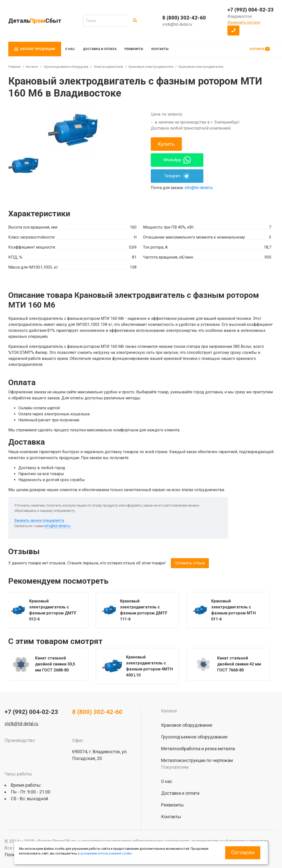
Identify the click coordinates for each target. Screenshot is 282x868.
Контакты (160, 49)
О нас (70, 49)
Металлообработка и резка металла (198, 749)
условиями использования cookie (106, 853)
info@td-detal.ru (199, 188)
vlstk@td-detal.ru (177, 24)
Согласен (243, 852)
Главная (14, 67)
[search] (106, 21)
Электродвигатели (108, 67)
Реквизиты (134, 49)
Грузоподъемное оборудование (69, 67)
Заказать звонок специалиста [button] (39, 520)
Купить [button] (166, 144)
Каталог (32, 67)
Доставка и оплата (100, 49)
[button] (233, 31)
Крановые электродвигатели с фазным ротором (167, 67)
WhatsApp (177, 160)
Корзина (260, 49)
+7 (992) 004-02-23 (251, 10)
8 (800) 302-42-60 (184, 18)
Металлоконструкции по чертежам (197, 760)
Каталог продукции (35, 49)
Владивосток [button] (240, 16)
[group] (73, 130)
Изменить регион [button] (244, 22)
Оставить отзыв (190, 563)
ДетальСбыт (35, 21)
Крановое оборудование (187, 725)
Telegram (177, 176)
